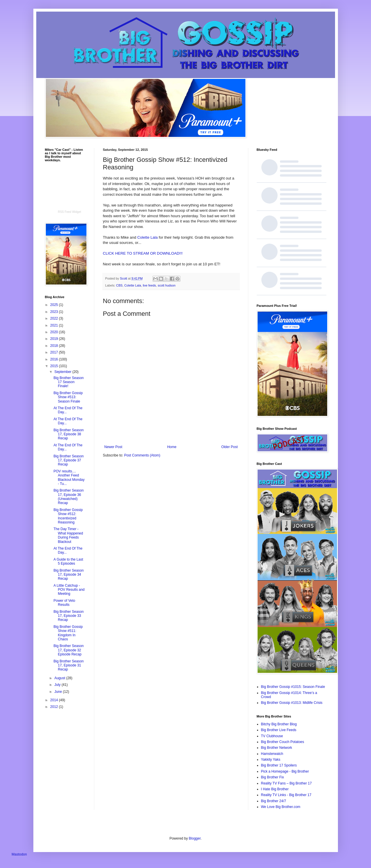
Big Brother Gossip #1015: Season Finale (293, 687)
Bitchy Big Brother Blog (279, 724)
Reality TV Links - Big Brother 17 (286, 795)
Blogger (195, 838)
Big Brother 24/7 (274, 801)
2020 (55, 332)
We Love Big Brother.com (281, 807)
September (63, 372)
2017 (55, 352)
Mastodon (19, 854)
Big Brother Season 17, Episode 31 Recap (68, 665)
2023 (55, 312)
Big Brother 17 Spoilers (279, 765)
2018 (55, 346)
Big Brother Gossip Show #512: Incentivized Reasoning (68, 516)
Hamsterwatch (272, 754)
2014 (55, 700)
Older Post (230, 447)
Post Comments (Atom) (142, 455)
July (58, 685)
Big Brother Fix (273, 777)
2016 (55, 359)
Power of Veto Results (64, 603)
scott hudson (167, 285)
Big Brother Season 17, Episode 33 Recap (68, 616)
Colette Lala (148, 237)
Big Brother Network (277, 748)
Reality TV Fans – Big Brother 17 (286, 783)
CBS (119, 285)
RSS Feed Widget (69, 212)
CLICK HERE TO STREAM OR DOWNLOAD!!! (143, 253)
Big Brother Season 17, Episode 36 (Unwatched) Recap (68, 497)
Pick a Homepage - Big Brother (285, 771)
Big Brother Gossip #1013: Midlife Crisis (292, 703)
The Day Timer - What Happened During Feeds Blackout (68, 535)
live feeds (149, 285)
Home (172, 447)
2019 (55, 339)
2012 (55, 707)
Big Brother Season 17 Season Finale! (68, 382)
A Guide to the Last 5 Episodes (68, 561)
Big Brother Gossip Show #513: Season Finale (68, 397)
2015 (55, 366)
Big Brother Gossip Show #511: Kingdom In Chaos (68, 633)
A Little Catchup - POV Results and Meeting (69, 590)
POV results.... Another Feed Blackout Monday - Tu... (69, 478)
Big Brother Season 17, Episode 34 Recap (68, 575)
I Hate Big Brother (275, 789)
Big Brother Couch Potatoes (283, 742)
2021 (55, 325)
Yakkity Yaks (271, 760)
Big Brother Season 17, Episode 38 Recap (68, 434)
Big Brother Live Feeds (279, 730)
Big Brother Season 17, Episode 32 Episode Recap (68, 650)
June (58, 692)
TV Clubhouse (272, 736)
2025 (55, 305)
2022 (55, 318)
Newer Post (113, 447)
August (60, 678)
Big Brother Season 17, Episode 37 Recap (68, 460)
